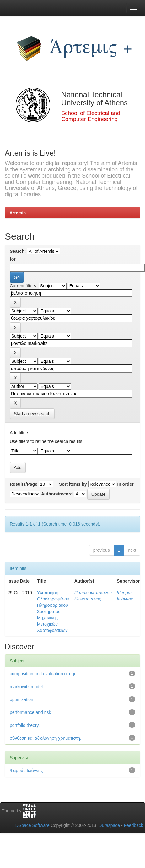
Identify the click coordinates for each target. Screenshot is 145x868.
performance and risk (30, 712)
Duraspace (109, 825)
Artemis (18, 213)
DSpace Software (32, 825)
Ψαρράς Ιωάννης (26, 771)
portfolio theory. (25, 725)
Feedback (134, 825)
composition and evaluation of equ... (45, 674)
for (13, 259)
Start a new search (32, 414)
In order (126, 484)
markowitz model (26, 687)
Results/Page (24, 484)
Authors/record (57, 494)
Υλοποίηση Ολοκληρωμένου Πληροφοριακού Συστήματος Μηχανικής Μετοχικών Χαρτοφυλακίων (53, 611)
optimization (21, 699)
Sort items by (73, 484)
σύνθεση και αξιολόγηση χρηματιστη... (47, 738)
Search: (18, 251)
